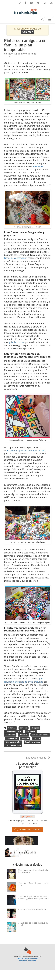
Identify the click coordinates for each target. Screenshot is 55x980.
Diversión (24, 735)
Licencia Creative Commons (28, 958)
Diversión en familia (40, 735)
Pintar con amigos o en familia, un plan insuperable (25, 45)
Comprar (24, 728)
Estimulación (12, 738)
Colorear (12, 728)
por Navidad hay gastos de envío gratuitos (24, 680)
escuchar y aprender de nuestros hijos (26, 450)
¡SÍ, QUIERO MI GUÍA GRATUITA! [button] (27, 830)
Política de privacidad (28, 960)
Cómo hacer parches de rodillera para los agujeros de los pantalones (34, 898)
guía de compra (17, 342)
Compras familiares (14, 731)
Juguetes (25, 738)
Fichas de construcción (16, 258)
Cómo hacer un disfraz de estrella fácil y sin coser (33, 871)
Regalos (37, 738)
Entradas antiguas (38, 758)
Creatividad (10, 735)
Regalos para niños (13, 745)
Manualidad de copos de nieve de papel (33, 924)
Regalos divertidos (13, 742)
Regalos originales (33, 742)
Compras (35, 728)
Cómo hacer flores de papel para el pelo (33, 884)
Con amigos (31, 731)
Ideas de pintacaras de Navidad (32, 910)
